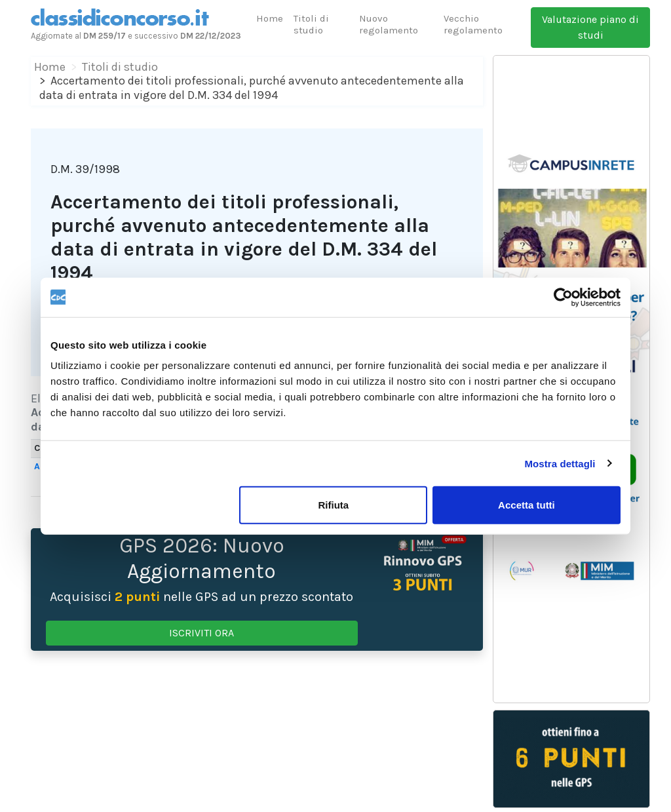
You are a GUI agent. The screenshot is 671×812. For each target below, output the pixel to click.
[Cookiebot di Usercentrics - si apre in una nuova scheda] (563, 297)
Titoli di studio (311, 24)
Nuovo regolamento (389, 24)
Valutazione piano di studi (590, 27)
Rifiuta (334, 505)
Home (270, 18)
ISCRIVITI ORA (201, 633)
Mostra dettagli (560, 463)
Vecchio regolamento (473, 24)
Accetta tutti (527, 505)
